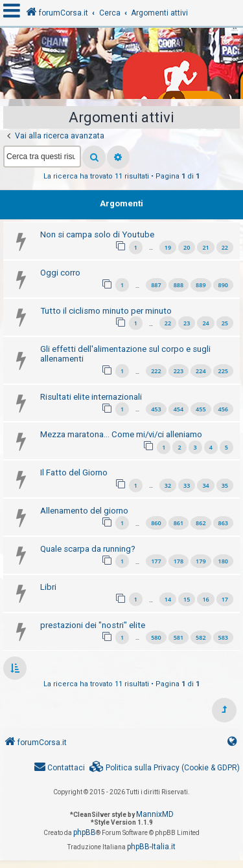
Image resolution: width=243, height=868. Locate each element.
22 (225, 247)
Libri (48, 587)
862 (201, 523)
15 (187, 599)
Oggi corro (60, 273)
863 (223, 523)
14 (168, 599)
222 (156, 371)
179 (201, 561)
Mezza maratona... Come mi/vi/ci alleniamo (121, 434)
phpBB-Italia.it (151, 847)
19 (168, 247)
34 (205, 485)
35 (225, 485)
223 (179, 371)
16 (205, 599)
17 (225, 599)
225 (223, 371)
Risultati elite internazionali (91, 397)
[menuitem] (165, 768)
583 (223, 637)
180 (223, 561)
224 (201, 371)
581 (179, 637)
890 (223, 285)
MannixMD (155, 814)
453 (156, 409)
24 (205, 323)
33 (187, 485)
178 (179, 561)
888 (179, 285)
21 (205, 247)
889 (201, 285)
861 (179, 523)
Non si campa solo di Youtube (97, 234)
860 (156, 523)
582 (201, 637)
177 (156, 561)
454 (179, 409)
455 (201, 409)
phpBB (85, 832)
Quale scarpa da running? (88, 549)
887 (156, 285)
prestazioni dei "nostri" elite (93, 625)
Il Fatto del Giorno (74, 472)
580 (156, 637)
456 (223, 409)
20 (187, 247)
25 (225, 323)
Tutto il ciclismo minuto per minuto (106, 311)
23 (187, 323)
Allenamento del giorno (84, 511)
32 (168, 485)
